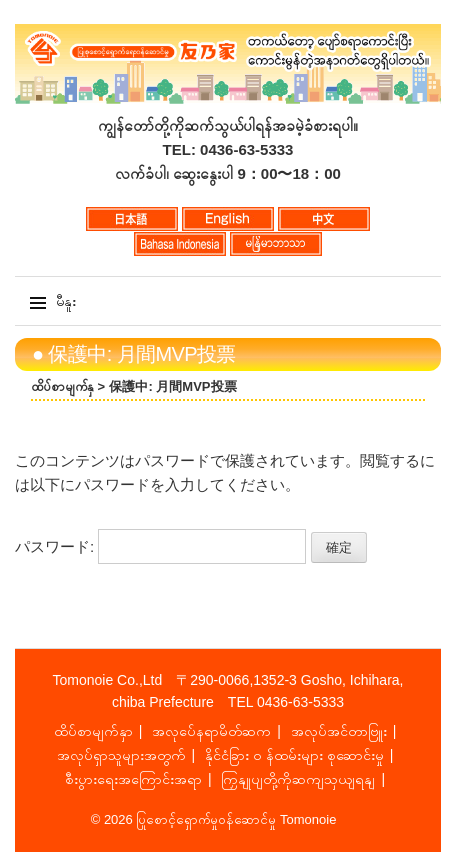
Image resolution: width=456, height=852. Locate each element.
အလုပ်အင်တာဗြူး (339, 731)
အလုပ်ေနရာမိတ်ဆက (211, 731)
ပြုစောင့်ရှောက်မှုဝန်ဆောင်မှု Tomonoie (236, 819)
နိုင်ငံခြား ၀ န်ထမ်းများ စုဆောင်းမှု (294, 755)
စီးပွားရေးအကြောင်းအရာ (133, 779)
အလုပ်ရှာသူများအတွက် (121, 755)
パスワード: (160, 546)
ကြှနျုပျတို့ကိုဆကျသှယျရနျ (298, 779)
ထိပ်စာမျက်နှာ (93, 731)
